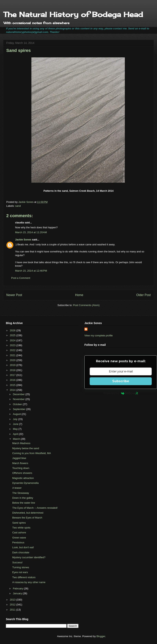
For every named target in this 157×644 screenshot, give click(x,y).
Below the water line (24, 503)
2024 (13, 340)
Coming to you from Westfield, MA (31, 453)
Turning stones (21, 567)
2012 (13, 605)
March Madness (21, 443)
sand (18, 206)
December (19, 394)
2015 (13, 385)
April (16, 434)
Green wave (19, 538)
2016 (13, 380)
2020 (13, 360)
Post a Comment (21, 278)
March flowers (20, 463)
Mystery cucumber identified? (29, 557)
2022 (13, 350)
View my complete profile (99, 336)
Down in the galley (23, 498)
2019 (13, 365)
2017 (13, 375)
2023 (13, 345)
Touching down (21, 468)
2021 (13, 355)
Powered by (121, 393)
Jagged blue (19, 458)
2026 (13, 330)
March (17, 439)
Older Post (143, 295)
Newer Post (14, 295)
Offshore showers (22, 473)
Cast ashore (19, 532)
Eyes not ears (20, 572)
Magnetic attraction (23, 478)
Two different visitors (24, 577)
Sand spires (19, 523)
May (16, 429)
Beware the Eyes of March (27, 518)
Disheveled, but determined (28, 513)
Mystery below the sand (26, 448)
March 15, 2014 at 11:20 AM (31, 232)
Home (79, 295)
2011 (13, 610)
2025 (13, 335)
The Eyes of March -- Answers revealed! (35, 508)
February (18, 588)
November (19, 399)
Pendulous (18, 542)
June (16, 424)
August (17, 414)
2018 (13, 370)
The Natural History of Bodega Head (73, 14)
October (18, 404)
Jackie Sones (23, 240)
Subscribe (121, 381)
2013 (13, 600)
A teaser (17, 488)
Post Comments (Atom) (86, 305)
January (18, 593)
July (16, 419)
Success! (17, 562)
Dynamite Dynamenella (25, 483)
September (20, 409)
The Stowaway (21, 493)
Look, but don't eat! (23, 547)
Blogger (101, 636)
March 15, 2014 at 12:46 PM (31, 271)
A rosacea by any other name (29, 582)
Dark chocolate (21, 552)
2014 (13, 390)
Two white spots (21, 528)
